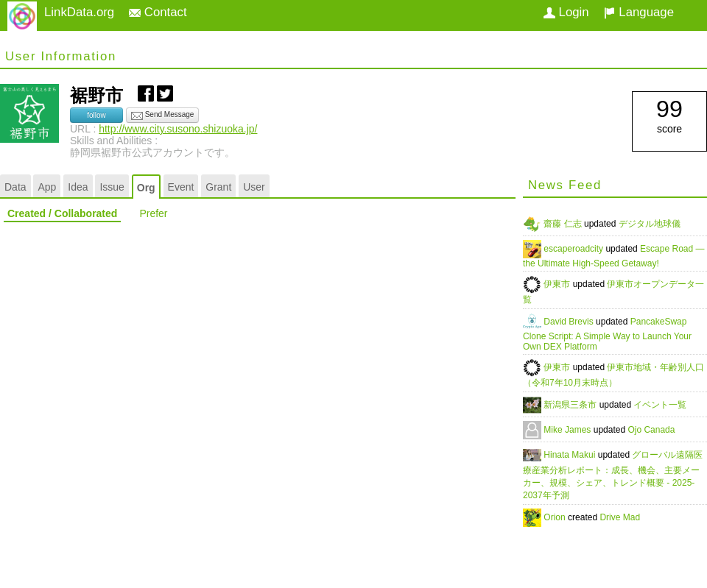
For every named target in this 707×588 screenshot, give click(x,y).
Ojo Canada (651, 430)
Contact (158, 12)
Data (15, 187)
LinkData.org (79, 12)
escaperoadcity (574, 249)
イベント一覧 (660, 405)
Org (146, 188)
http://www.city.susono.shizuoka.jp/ (178, 129)
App (47, 187)
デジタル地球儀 (650, 224)
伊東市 (558, 284)
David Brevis (570, 322)
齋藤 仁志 (564, 224)
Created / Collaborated (62, 213)
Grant (218, 187)
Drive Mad (620, 517)
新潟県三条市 (571, 405)
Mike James (568, 430)
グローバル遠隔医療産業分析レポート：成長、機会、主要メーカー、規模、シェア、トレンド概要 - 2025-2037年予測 (613, 475)
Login (566, 12)
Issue (112, 187)
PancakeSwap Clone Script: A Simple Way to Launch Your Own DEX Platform (607, 334)
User (254, 187)
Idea (78, 187)
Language (639, 12)
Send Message (163, 116)
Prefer (153, 213)
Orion (556, 517)
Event (181, 187)
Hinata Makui (570, 455)
